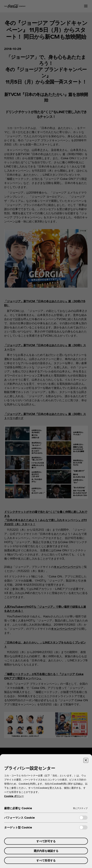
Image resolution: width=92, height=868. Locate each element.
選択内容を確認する (46, 851)
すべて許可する (46, 841)
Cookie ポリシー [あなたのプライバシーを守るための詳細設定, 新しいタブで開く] (14, 796)
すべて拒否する (46, 860)
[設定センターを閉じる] (86, 760)
